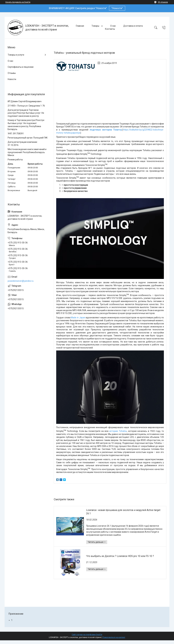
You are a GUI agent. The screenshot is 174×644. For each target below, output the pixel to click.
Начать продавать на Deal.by (18, 2)
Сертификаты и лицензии (21, 67)
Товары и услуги (16, 55)
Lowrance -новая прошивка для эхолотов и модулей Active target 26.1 (123, 512)
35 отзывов (163, 2)
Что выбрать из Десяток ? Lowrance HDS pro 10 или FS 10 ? (120, 556)
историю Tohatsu (118, 431)
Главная (80, 26)
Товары (96, 26)
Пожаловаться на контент (114, 637)
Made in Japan (78, 318)
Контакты (110, 29)
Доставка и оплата (133, 26)
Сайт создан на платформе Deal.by (87, 635)
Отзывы (12, 73)
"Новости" (117, 8)
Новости (12, 79)
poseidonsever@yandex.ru (21, 281)
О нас (113, 26)
